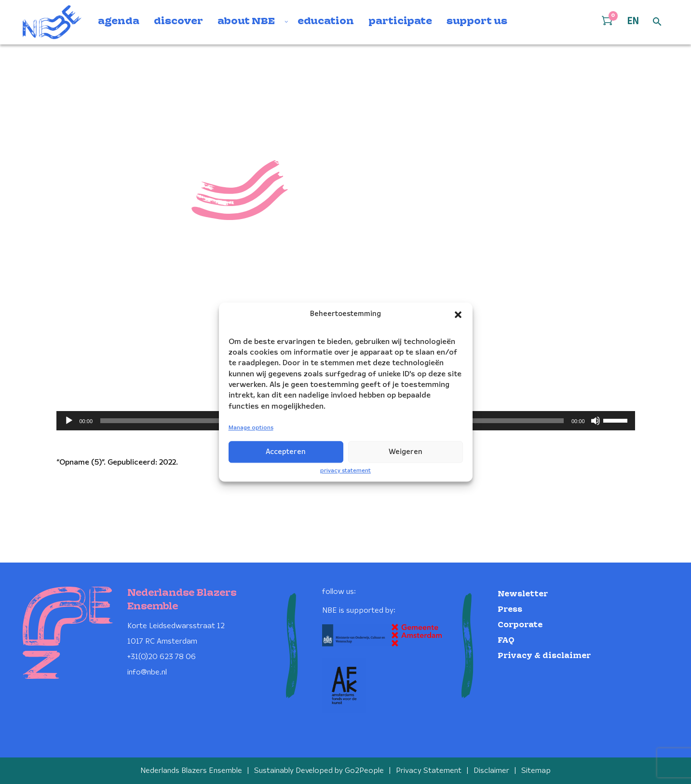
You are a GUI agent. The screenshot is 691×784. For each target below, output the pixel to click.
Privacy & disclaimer (544, 656)
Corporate (520, 625)
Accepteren (286, 452)
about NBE (246, 22)
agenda (119, 22)
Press (510, 610)
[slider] (617, 420)
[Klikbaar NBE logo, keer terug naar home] (52, 22)
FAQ (506, 640)
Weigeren (406, 452)
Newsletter (523, 594)
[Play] (69, 421)
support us (477, 22)
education (326, 22)
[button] (458, 315)
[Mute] (596, 421)
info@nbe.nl (147, 672)
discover (178, 22)
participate (400, 22)
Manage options (251, 428)
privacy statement (345, 471)
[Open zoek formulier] (657, 22)
